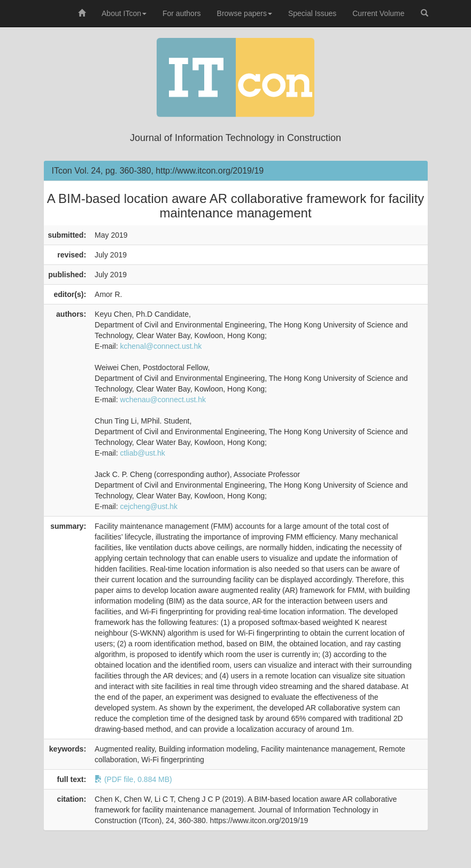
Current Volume (378, 13)
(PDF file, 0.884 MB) (133, 779)
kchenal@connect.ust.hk (161, 346)
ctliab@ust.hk (143, 453)
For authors (182, 13)
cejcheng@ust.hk (149, 506)
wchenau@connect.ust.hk (163, 400)
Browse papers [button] (245, 13)
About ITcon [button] (124, 13)
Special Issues (312, 13)
